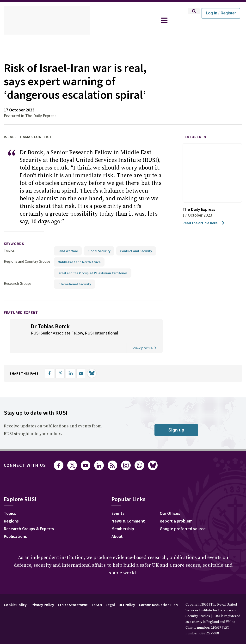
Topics (9, 264)
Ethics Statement (78, 618)
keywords (16, 257)
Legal (119, 618)
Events (121, 527)
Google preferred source (187, 543)
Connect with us (28, 479)
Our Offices (174, 527)
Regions (12, 535)
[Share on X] (65, 387)
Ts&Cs (104, 618)
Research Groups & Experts (33, 543)
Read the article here (205, 236)
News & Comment (132, 535)
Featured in (197, 150)
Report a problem (180, 535)
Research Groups (19, 297)
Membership (127, 543)
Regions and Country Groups (28, 275)
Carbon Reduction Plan (171, 618)
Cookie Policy (16, 618)
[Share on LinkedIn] (76, 387)
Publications (17, 550)
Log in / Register (221, 13)
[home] (47, 20)
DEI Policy (137, 618)
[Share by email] (86, 387)
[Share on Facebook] (55, 387)
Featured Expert (24, 326)
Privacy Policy (46, 618)
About (120, 550)
